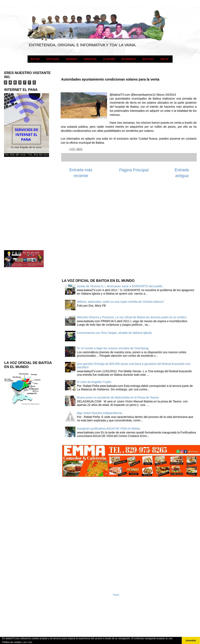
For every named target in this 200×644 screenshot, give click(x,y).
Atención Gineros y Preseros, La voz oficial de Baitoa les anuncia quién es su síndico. (132, 317)
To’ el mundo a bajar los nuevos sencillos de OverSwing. (113, 348)
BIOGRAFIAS (129, 59)
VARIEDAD (71, 59)
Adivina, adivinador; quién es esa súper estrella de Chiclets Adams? (120, 302)
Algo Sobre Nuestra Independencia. (100, 413)
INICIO (164, 59)
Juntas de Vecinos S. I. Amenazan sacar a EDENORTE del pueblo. (120, 286)
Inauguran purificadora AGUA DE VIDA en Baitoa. (109, 429)
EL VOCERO (109, 59)
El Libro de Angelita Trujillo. (94, 382)
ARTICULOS (53, 59)
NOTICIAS (148, 59)
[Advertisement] (83, 230)
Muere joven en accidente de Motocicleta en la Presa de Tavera (118, 397)
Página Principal (134, 170)
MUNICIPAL (90, 59)
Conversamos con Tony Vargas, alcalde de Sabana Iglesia (114, 333)
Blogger (116, 595)
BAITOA (35, 59)
